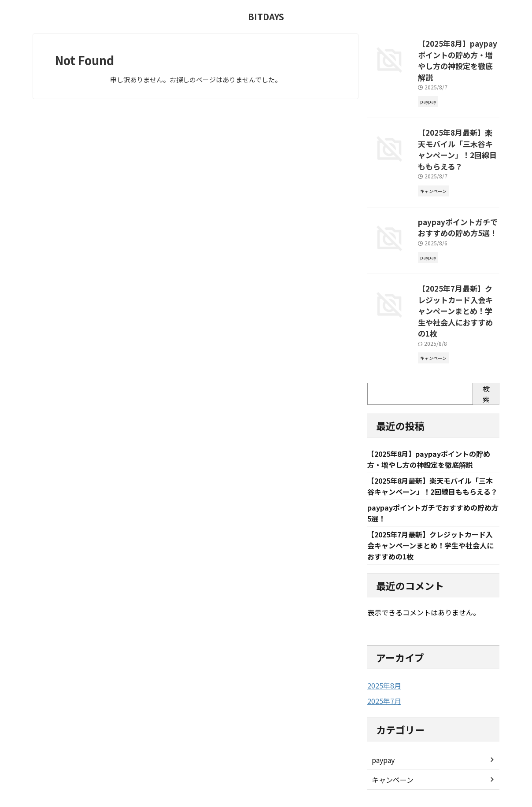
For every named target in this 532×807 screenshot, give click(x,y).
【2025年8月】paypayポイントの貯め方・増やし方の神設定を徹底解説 (458, 52)
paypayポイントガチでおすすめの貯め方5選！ (457, 196)
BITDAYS (266, 17)
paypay (382, 713)
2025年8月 (382, 640)
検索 (486, 344)
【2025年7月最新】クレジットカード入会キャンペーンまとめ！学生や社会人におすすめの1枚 (458, 269)
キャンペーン (390, 733)
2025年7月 (382, 655)
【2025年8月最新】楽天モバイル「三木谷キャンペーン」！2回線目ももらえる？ (458, 126)
